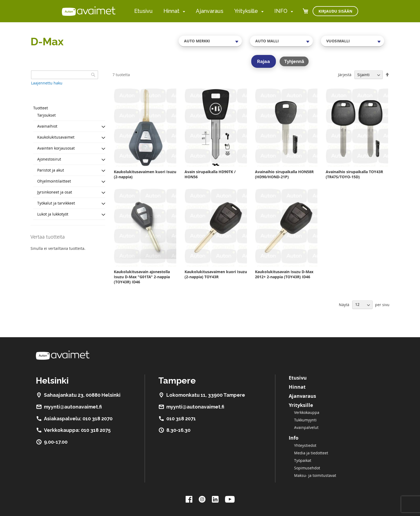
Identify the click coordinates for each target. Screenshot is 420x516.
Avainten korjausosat (56, 148)
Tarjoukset (46, 115)
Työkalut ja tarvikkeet (56, 203)
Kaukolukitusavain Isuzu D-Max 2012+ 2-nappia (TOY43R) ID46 (284, 274)
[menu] (214, 11)
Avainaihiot (47, 126)
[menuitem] (183, 11)
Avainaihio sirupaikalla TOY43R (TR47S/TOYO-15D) (354, 174)
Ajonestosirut (49, 159)
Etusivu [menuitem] (143, 11)
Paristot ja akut (51, 170)
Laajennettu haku (47, 83)
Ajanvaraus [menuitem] (210, 11)
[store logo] (89, 11)
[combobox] (210, 41)
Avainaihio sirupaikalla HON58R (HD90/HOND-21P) (284, 174)
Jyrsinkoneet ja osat (55, 192)
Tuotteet (41, 108)
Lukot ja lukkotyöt (53, 214)
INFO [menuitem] (281, 11)
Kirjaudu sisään (335, 11)
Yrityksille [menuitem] (246, 11)
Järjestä (345, 75)
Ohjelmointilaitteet (54, 181)
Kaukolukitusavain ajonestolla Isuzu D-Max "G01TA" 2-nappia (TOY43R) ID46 (142, 277)
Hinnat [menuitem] (171, 11)
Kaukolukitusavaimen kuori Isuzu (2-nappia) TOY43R (216, 274)
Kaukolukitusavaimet (56, 137)
